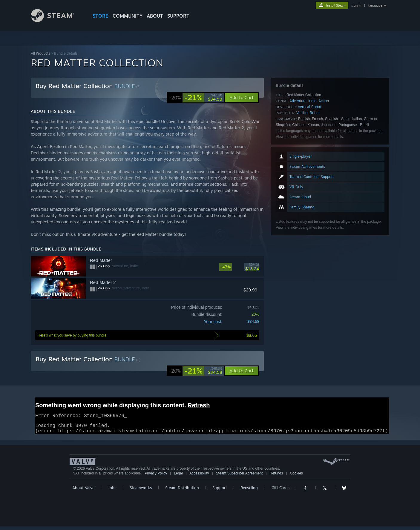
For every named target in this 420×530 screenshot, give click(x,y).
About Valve (83, 491)
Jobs (112, 491)
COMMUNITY (128, 16)
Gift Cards (280, 491)
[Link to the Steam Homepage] (57, 20)
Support (220, 491)
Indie (312, 101)
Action (324, 101)
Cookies (296, 477)
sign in (356, 5)
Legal (178, 477)
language (375, 5)
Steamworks (141, 491)
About (155, 16)
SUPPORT (178, 16)
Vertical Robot (309, 107)
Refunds (276, 477)
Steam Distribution (182, 491)
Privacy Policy (156, 477)
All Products (40, 53)
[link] (196, 98)
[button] (242, 371)
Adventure (298, 101)
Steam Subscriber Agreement (239, 477)
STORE (101, 16)
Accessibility (199, 477)
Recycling (249, 491)
